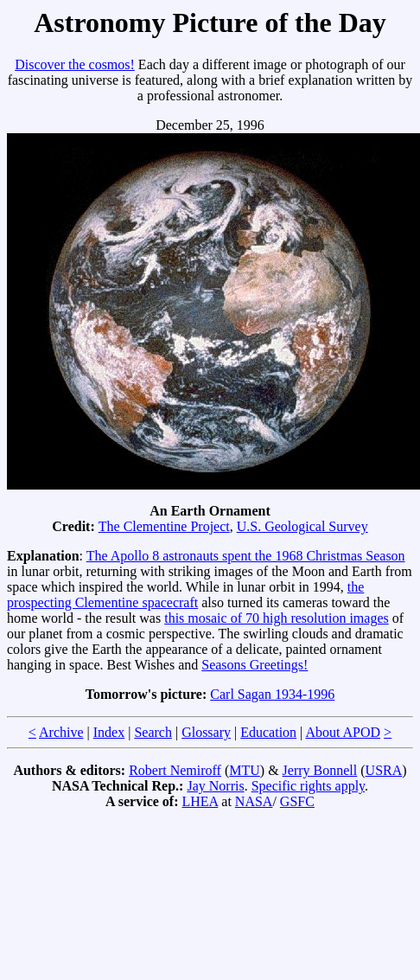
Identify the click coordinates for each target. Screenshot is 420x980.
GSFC (297, 801)
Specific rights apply (308, 786)
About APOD (343, 732)
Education (268, 732)
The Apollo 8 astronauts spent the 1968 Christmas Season (246, 556)
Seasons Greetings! (255, 665)
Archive (61, 732)
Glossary (206, 732)
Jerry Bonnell (320, 770)
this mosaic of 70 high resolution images (277, 618)
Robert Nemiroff (175, 770)
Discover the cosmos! (75, 64)
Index (109, 732)
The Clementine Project (164, 526)
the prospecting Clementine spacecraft (185, 595)
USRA (384, 770)
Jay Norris (215, 786)
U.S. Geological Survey (302, 526)
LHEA (200, 801)
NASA (254, 801)
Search (153, 732)
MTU (245, 770)
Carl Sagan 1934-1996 (272, 694)
